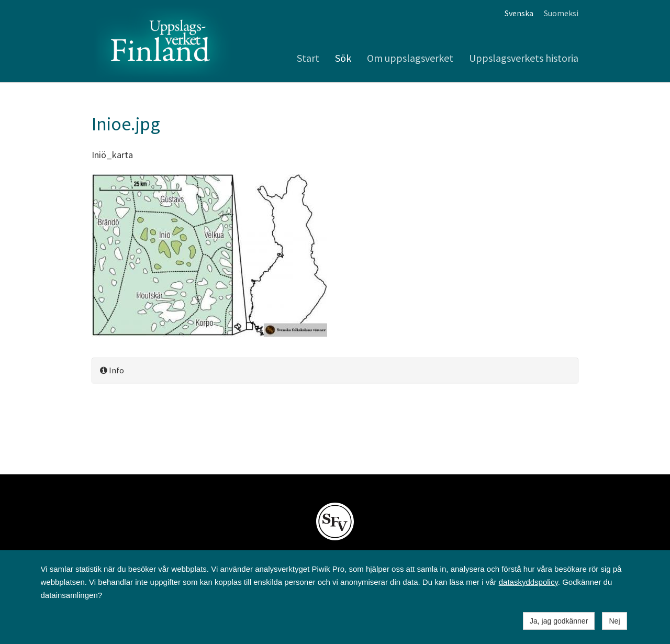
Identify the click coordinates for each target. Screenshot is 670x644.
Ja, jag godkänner (559, 621)
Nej (614, 621)
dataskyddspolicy (528, 582)
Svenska (519, 13)
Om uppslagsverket (410, 58)
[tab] (335, 370)
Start (308, 58)
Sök (343, 58)
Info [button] (112, 370)
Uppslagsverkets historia (524, 58)
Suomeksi (561, 13)
